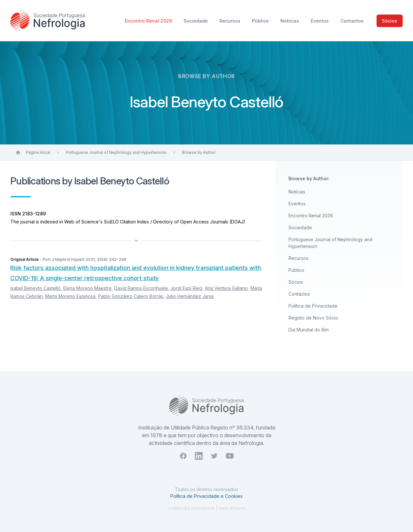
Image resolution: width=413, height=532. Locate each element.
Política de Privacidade (313, 306)
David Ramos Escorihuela (141, 288)
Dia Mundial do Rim (309, 330)
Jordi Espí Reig (186, 288)
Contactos (352, 21)
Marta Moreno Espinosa (70, 296)
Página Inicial (38, 152)
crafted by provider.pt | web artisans (207, 508)
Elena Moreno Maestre (87, 288)
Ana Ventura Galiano (226, 288)
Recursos (231, 21)
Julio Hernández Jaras (190, 296)
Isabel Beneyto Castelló (35, 288)
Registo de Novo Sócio (313, 318)
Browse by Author (199, 152)
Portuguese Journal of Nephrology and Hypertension (116, 152)
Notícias (290, 21)
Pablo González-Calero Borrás (131, 296)
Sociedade (196, 21)
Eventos (320, 21)
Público (261, 21)
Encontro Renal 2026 (149, 21)
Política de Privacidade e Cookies (206, 496)
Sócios (390, 21)
